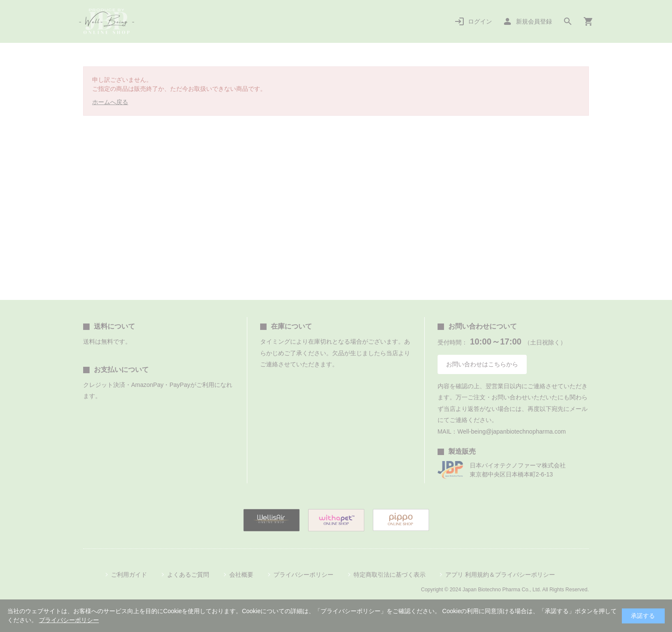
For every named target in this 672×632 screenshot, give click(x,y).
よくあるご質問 (188, 575)
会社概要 (241, 575)
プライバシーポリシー (303, 575)
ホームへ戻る (110, 102)
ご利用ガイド (129, 575)
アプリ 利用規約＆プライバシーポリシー (500, 575)
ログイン (480, 21)
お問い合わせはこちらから (482, 364)
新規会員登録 (534, 21)
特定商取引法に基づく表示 (390, 575)
